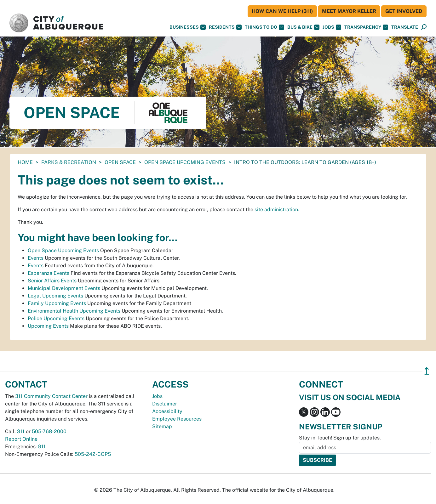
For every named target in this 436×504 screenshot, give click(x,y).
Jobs (332, 27)
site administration (276, 210)
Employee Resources (177, 419)
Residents (225, 27)
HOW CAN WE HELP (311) (282, 11)
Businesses (188, 27)
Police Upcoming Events (56, 318)
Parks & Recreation (69, 162)
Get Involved (404, 11)
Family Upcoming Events (57, 303)
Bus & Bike (303, 27)
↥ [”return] (427, 371)
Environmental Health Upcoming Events (74, 311)
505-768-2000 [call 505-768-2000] (49, 431)
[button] (405, 27)
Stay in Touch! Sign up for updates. (340, 438)
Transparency (366, 27)
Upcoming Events (48, 326)
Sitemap (162, 426)
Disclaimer (165, 404)
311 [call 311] (21, 431)
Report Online (21, 439)
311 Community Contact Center (51, 396)
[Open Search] (424, 27)
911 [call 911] (42, 447)
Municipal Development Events (64, 288)
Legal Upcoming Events (55, 296)
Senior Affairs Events (52, 281)
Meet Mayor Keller (349, 11)
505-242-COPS (93, 454)
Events (36, 258)
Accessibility (167, 411)
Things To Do (264, 27)
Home (25, 162)
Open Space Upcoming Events (185, 162)
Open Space (120, 162)
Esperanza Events (49, 273)
